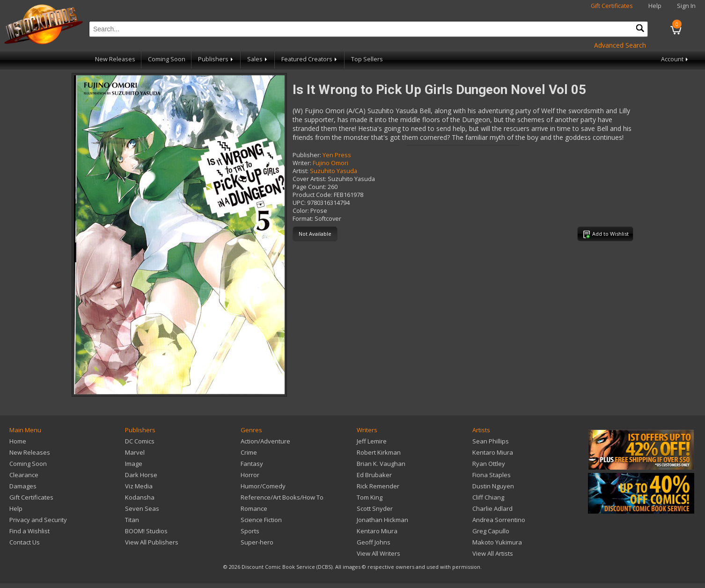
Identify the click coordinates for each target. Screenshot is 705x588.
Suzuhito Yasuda (334, 171)
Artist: (301, 171)
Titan (132, 520)
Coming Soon (167, 59)
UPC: (299, 203)
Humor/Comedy (263, 486)
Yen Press (337, 155)
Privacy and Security (38, 520)
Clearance (24, 475)
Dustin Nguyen (493, 486)
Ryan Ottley (489, 464)
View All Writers (378, 553)
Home (18, 441)
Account (675, 59)
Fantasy (252, 464)
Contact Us (25, 542)
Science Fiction (261, 520)
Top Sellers (367, 59)
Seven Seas (142, 508)
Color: (301, 211)
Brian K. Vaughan (381, 464)
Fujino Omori (330, 163)
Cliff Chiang (488, 497)
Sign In (686, 6)
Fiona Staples (492, 475)
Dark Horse (141, 475)
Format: (303, 219)
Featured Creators (310, 59)
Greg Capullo (491, 531)
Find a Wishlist (29, 531)
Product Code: (312, 195)
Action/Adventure (265, 441)
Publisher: (307, 155)
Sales (258, 59)
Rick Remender (378, 486)
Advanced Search (620, 45)
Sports (250, 531)
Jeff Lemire (372, 441)
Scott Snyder (375, 508)
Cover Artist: (309, 179)
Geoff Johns (374, 542)
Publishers (216, 59)
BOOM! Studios (146, 531)
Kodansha (140, 497)
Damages (23, 486)
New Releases (115, 59)
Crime (249, 452)
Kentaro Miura (377, 531)
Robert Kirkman (379, 452)
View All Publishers (152, 542)
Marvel (135, 452)
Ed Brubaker (374, 475)
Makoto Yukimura (497, 542)
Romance (254, 508)
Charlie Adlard (492, 508)
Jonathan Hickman (382, 520)
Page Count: (309, 187)
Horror (250, 475)
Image (134, 464)
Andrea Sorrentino (499, 520)
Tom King (370, 497)
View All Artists (493, 553)
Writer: (302, 163)
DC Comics (140, 441)
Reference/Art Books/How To (282, 497)
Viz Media (139, 486)
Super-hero (257, 542)
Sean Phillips (491, 441)
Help (655, 6)
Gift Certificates (612, 6)
